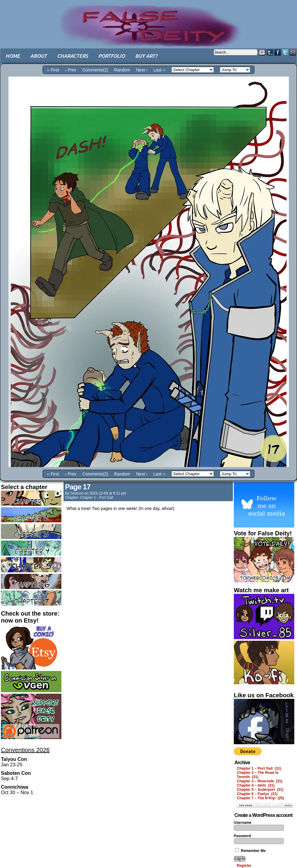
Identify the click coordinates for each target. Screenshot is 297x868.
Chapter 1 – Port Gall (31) (259, 768)
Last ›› (160, 70)
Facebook (278, 52)
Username (243, 823)
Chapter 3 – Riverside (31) (260, 781)
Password (242, 836)
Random (122, 70)
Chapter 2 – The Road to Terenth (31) (258, 775)
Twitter (285, 52)
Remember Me (250, 851)
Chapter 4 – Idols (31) (256, 785)
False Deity (148, 20)
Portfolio (112, 56)
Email (293, 52)
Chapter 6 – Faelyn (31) (257, 794)
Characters (73, 56)
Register (244, 866)
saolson (77, 493)
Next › (142, 70)
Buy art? (146, 56)
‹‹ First (53, 70)
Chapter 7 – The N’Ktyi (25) (260, 798)
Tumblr (270, 52)
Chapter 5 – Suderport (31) (260, 790)
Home (13, 56)
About (39, 56)
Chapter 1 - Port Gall (96, 498)
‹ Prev (71, 70)
